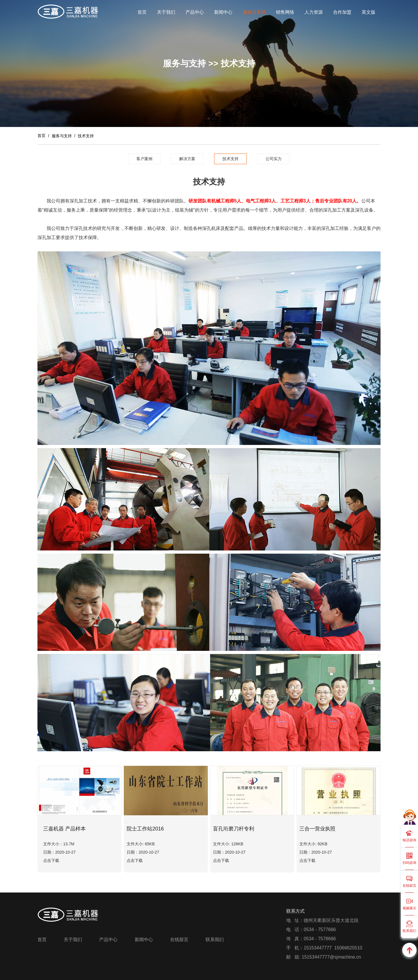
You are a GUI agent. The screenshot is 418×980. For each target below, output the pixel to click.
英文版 (369, 12)
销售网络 (285, 12)
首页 (142, 12)
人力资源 (314, 12)
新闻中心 (223, 12)
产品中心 (195, 12)
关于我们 (166, 12)
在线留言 (179, 940)
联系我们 (215, 940)
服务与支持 (254, 12)
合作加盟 (342, 12)
